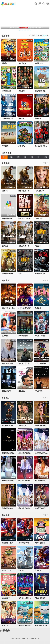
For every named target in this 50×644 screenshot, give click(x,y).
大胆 (20, 274)
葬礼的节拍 (39, 391)
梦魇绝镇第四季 (7, 274)
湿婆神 (4, 63)
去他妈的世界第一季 (42, 146)
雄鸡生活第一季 (24, 246)
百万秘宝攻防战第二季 (10, 425)
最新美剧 (6, 163)
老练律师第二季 (7, 118)
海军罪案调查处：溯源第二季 (12, 218)
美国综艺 (6, 398)
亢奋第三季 (39, 218)
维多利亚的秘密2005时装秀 (28, 453)
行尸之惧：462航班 (25, 218)
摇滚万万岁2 (6, 391)
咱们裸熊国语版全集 (42, 91)
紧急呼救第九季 (40, 274)
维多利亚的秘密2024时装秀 (11, 453)
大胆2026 (38, 246)
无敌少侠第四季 (40, 598)
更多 (46, 163)
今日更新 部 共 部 (39, 35)
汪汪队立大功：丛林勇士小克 (12, 570)
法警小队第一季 (24, 191)
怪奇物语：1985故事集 (26, 598)
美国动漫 (6, 515)
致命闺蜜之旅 (23, 336)
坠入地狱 (5, 336)
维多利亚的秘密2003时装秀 (28, 508)
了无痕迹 (5, 146)
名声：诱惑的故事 (25, 308)
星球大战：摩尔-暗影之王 (11, 543)
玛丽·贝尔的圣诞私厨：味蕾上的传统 (15, 363)
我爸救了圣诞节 (40, 336)
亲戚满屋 (38, 308)
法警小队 (5, 191)
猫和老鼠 (22, 118)
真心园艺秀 (22, 425)
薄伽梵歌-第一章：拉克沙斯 (12, 308)
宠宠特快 (38, 570)
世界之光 (5, 625)
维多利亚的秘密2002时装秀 (11, 508)
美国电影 (6, 281)
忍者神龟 (22, 146)
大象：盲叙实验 (40, 543)
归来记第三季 (39, 191)
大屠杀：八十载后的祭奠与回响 (29, 363)
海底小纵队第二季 (41, 625)
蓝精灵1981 (39, 63)
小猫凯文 (22, 570)
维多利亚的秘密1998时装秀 (11, 481)
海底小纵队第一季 (25, 625)
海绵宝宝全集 (7, 91)
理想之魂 (22, 391)
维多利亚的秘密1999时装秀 (28, 481)
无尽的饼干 (6, 598)
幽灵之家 (22, 91)
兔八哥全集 (22, 63)
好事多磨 (38, 118)
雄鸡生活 (5, 246)
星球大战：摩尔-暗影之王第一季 (29, 543)
